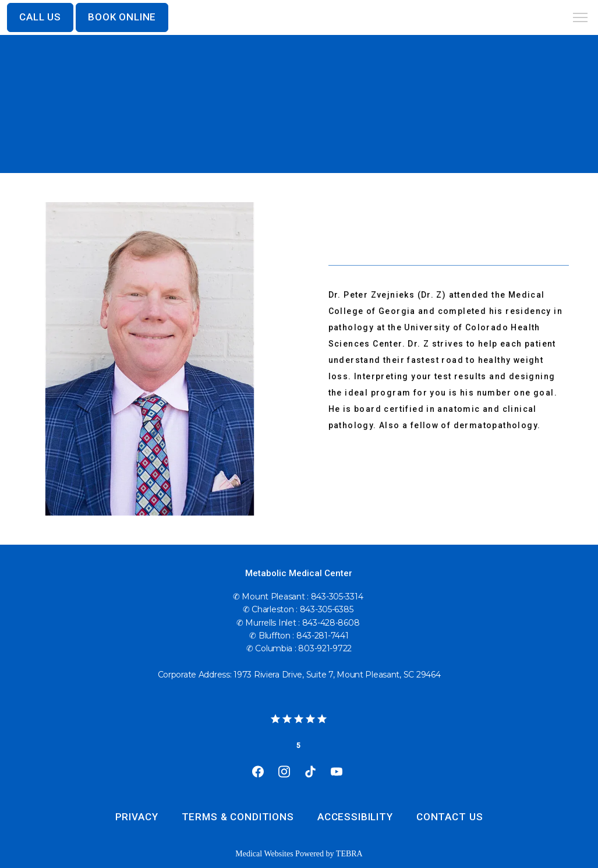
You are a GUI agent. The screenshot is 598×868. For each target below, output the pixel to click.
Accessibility (355, 817)
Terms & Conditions (238, 817)
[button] (581, 19)
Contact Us (450, 817)
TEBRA (349, 854)
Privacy (137, 817)
